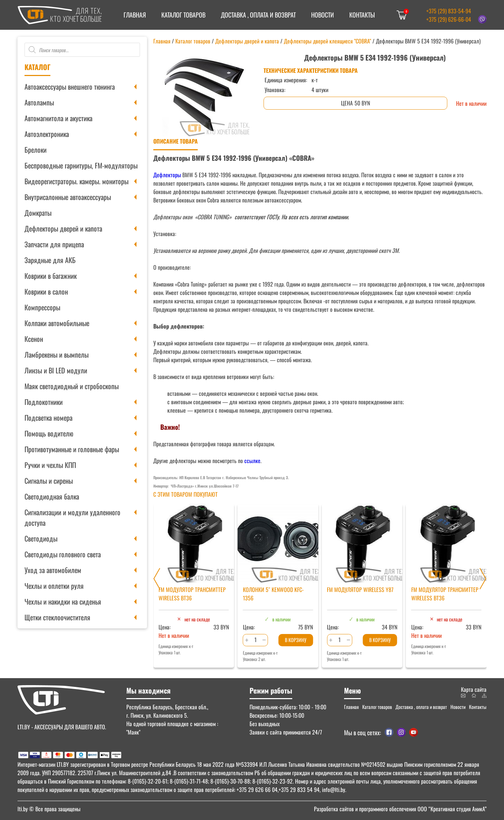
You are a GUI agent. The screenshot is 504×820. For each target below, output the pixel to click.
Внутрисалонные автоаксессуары (68, 197)
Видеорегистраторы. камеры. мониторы (76, 181)
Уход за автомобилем (53, 570)
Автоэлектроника (47, 134)
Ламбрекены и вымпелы (57, 354)
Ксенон (34, 339)
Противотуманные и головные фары (72, 449)
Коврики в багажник (51, 276)
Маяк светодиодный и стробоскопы (72, 386)
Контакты (362, 15)
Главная (135, 15)
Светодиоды (41, 538)
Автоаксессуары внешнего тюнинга (70, 87)
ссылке (252, 461)
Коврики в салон (46, 291)
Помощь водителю (49, 433)
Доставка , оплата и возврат (258, 15)
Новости (323, 15)
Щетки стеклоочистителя (57, 617)
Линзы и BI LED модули (56, 370)
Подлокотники (44, 402)
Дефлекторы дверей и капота (63, 228)
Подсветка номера (48, 418)
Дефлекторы (167, 175)
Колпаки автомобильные (57, 323)
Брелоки (36, 150)
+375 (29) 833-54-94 (449, 11)
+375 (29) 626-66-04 (449, 19)
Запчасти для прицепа (54, 244)
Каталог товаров (183, 15)
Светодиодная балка (52, 496)
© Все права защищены (49, 809)
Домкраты (38, 213)
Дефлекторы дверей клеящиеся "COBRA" (327, 41)
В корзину (296, 640)
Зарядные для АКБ (50, 260)
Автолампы (39, 102)
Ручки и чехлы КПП (50, 465)
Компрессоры (42, 307)
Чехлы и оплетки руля (54, 586)
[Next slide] (483, 579)
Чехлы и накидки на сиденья (63, 601)
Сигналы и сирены (49, 481)
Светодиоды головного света (63, 554)
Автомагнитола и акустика (58, 118)
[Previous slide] (157, 579)
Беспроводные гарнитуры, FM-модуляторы (81, 165)
